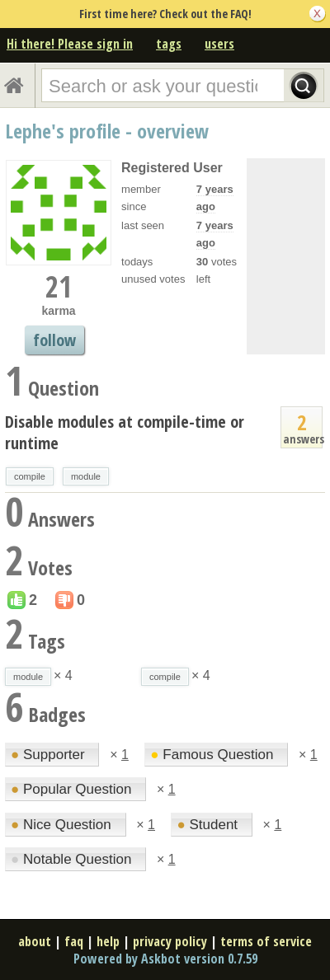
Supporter (49, 755)
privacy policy (170, 941)
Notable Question (73, 859)
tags (169, 44)
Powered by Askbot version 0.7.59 (165, 959)
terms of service (266, 941)
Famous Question (214, 755)
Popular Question (73, 789)
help (108, 941)
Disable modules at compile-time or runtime (125, 432)
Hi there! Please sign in (70, 44)
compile (30, 476)
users (219, 44)
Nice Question (63, 825)
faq (74, 941)
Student (209, 825)
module (86, 476)
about (35, 941)
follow (54, 340)
